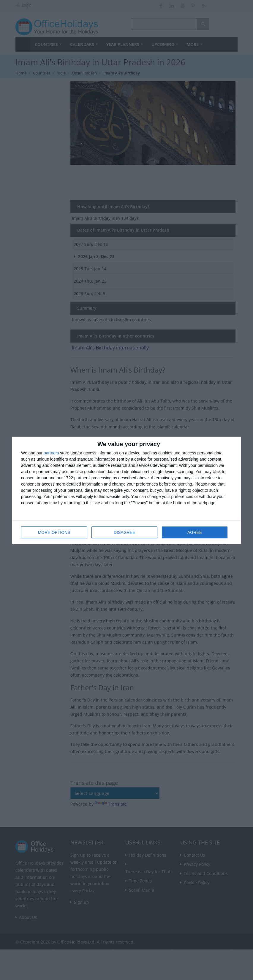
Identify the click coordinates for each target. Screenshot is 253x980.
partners (51, 453)
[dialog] (126, 490)
